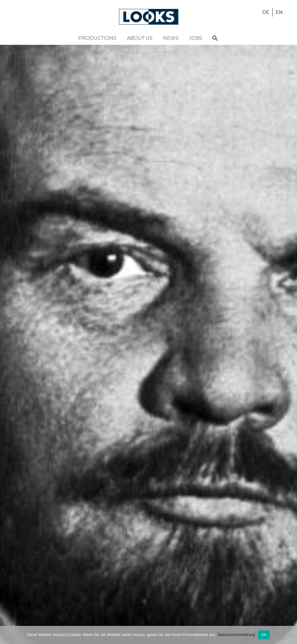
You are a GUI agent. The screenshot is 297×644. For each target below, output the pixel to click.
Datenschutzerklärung (236, 635)
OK (264, 635)
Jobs (196, 38)
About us (140, 38)
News (171, 38)
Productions (97, 38)
